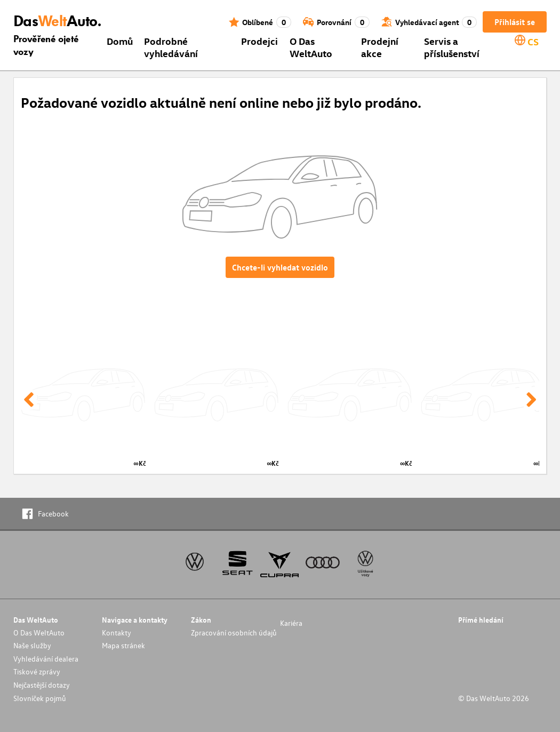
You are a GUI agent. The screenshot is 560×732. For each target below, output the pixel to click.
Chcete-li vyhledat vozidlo (280, 267)
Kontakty (117, 632)
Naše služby (32, 645)
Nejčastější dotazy (42, 685)
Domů (120, 41)
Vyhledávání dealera (46, 659)
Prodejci (259, 41)
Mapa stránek (123, 645)
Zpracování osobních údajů (234, 632)
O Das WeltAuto (311, 47)
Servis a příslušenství (452, 47)
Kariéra (291, 623)
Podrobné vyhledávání (171, 47)
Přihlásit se (515, 22)
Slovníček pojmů (40, 698)
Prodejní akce (380, 47)
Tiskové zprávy (37, 671)
